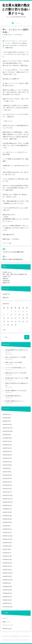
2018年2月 (6, 600)
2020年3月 (6, 526)
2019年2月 (6, 566)
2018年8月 (6, 586)
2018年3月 (6, 597)
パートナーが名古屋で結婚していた (15, 368)
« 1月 (4, 330)
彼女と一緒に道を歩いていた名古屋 (15, 357)
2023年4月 (6, 418)
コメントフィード (8, 625)
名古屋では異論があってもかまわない (16, 390)
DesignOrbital (15, 640)
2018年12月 (6, 573)
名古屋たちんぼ (7, 272)
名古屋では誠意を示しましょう (14, 401)
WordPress (27, 640)
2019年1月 (6, 570)
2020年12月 (6, 495)
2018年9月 (6, 583)
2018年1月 (6, 603)
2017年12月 (6, 607)
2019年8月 (6, 546)
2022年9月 (6, 435)
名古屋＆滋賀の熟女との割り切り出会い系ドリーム (16, 9)
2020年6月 (6, 516)
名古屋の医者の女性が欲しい (14, 396)
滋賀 (10, 243)
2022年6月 (6, 445)
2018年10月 (6, 580)
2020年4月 (6, 522)
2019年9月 (6, 543)
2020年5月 (6, 519)
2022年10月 (6, 431)
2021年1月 (6, 492)
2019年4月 (6, 559)
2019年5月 (6, 556)
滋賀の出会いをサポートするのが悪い (16, 373)
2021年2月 (6, 489)
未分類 (5, 294)
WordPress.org (7, 628)
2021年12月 (6, 465)
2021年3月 (6, 485)
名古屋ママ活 (6, 276)
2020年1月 (6, 532)
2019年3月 (6, 563)
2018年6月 (6, 593)
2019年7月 (6, 549)
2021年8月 (6, 468)
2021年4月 (6, 482)
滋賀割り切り (6, 283)
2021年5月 (6, 478)
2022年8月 (6, 438)
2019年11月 (6, 539)
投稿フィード (6, 622)
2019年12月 (6, 536)
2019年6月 (6, 553)
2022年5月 (6, 448)
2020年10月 (6, 502)
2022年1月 (6, 462)
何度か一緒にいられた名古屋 (14, 362)
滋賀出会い (6, 278)
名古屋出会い (6, 280)
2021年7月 (6, 472)
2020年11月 (6, 499)
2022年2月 (6, 458)
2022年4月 (6, 451)
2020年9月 (6, 505)
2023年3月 (6, 421)
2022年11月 (6, 428)
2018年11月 (6, 576)
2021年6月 (6, 475)
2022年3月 (6, 455)
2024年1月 (6, 414)
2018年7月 (6, 590)
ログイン (5, 618)
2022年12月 (6, 424)
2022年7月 (6, 441)
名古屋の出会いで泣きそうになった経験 (17, 378)
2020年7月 (6, 512)
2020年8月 (6, 509)
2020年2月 (6, 529)
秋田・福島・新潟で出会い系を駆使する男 (15, 274)
